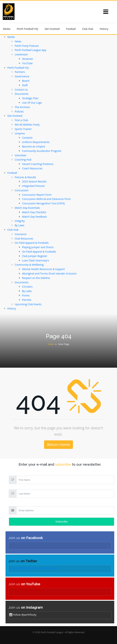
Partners (20, 72)
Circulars (27, 287)
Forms (26, 295)
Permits (27, 300)
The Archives (22, 107)
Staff (25, 85)
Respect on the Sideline (36, 278)
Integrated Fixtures (33, 186)
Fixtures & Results (25, 177)
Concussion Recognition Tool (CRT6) (43, 203)
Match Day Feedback (34, 217)
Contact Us (21, 90)
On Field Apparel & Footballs (32, 243)
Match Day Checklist (34, 212)
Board (26, 81)
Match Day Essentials (27, 208)
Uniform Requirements (36, 142)
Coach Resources (32, 168)
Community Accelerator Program (42, 151)
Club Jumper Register (35, 256)
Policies (19, 111)
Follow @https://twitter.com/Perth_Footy (34, 568)
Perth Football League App (30, 50)
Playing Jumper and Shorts (38, 247)
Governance (22, 76)
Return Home (58, 445)
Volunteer (21, 155)
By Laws (19, 225)
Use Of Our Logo (32, 103)
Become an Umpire (34, 146)
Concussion (22, 190)
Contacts (27, 138)
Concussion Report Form (37, 195)
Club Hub (88, 29)
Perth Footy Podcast (27, 46)
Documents (22, 94)
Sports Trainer (23, 129)
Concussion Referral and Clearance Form (46, 199)
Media (7, 29)
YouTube (27, 63)
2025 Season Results (34, 181)
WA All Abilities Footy (27, 125)
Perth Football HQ (27, 29)
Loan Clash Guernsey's (36, 260)
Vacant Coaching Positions (38, 164)
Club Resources (24, 239)
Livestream (21, 54)
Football (71, 29)
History (104, 29)
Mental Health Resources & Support (43, 269)
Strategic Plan (30, 98)
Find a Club (21, 120)
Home (51, 344)
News (18, 41)
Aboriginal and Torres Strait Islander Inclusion (49, 273)
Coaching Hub (23, 160)
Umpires (20, 133)
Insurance (21, 234)
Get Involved (52, 29)
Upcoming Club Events (28, 304)
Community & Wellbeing (29, 265)
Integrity (20, 221)
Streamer (28, 59)
